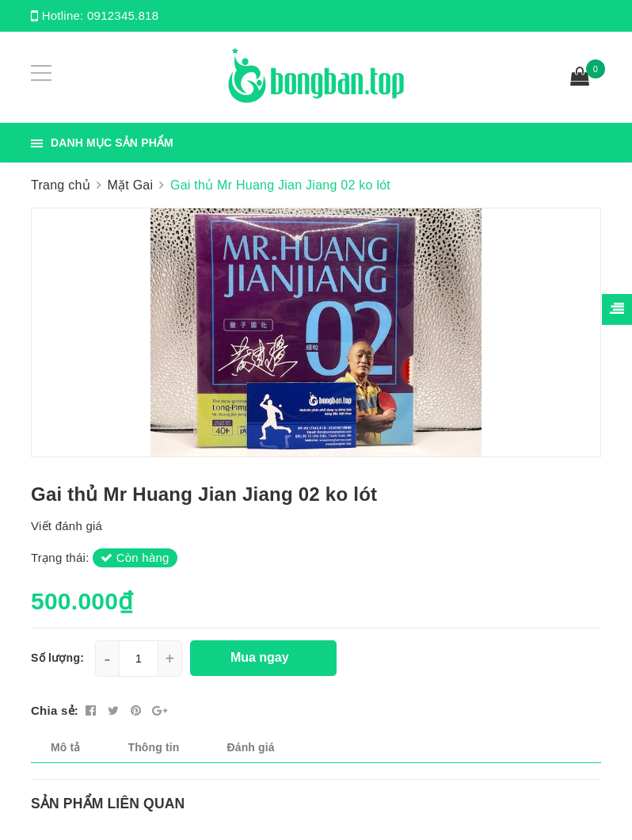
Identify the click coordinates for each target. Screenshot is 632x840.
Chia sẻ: (55, 710)
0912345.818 (123, 15)
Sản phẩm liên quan (108, 804)
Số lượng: (57, 658)
